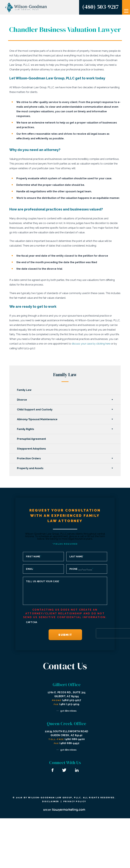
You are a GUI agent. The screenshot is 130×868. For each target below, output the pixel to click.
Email (30, 569)
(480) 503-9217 (100, 7)
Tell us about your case (43, 581)
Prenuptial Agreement (32, 439)
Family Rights (26, 429)
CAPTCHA (32, 622)
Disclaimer (51, 801)
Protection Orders (29, 458)
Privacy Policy (75, 801)
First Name (34, 557)
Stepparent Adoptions (32, 449)
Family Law (24, 390)
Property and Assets (30, 468)
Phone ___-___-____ (81, 569)
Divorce (22, 400)
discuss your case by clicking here (91, 344)
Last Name (77, 557)
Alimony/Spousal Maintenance (37, 419)
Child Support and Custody (35, 409)
